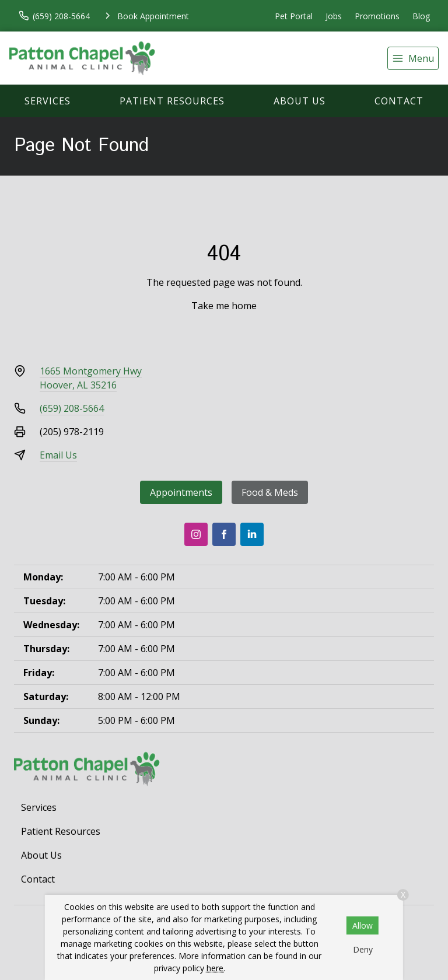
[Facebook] (224, 534)
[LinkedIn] (252, 534)
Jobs (334, 16)
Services (48, 101)
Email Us (58, 455)
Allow (363, 925)
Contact (399, 101)
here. (216, 968)
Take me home (224, 306)
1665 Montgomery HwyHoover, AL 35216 (91, 378)
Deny (363, 949)
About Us (300, 101)
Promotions (377, 16)
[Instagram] (196, 534)
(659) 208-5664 (72, 408)
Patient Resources (172, 101)
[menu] (413, 58)
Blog (421, 16)
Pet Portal (294, 16)
